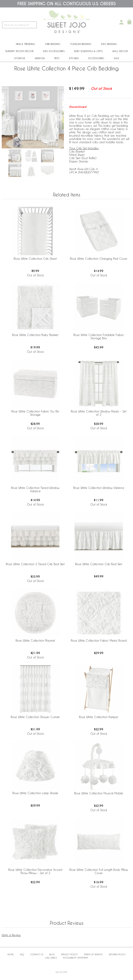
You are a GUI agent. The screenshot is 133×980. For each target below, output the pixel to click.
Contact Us (37, 954)
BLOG (52, 954)
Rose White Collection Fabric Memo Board (99, 640)
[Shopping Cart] (129, 22)
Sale (116, 58)
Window (40, 58)
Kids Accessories (54, 51)
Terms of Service (93, 954)
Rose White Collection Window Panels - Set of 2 (99, 413)
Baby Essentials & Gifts (88, 51)
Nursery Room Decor (19, 51)
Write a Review (11, 935)
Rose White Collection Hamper (99, 717)
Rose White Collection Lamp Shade (35, 793)
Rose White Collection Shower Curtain (35, 717)
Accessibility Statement (76, 958)
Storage (20, 58)
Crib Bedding (53, 44)
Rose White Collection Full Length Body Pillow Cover (99, 871)
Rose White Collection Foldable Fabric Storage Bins (99, 336)
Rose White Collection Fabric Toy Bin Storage (35, 413)
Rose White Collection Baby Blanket (35, 335)
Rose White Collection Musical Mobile (99, 793)
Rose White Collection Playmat (35, 640)
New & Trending (26, 44)
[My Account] (121, 22)
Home (11, 954)
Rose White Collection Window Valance (99, 488)
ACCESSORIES (96, 58)
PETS (57, 58)
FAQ (22, 954)
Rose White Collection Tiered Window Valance (35, 489)
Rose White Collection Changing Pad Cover (99, 259)
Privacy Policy (69, 954)
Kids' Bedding (109, 44)
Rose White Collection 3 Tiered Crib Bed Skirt (35, 564)
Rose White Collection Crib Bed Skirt (99, 564)
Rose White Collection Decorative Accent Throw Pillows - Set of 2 (35, 871)
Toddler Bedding (81, 44)
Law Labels (51, 958)
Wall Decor (120, 51)
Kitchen (74, 58)
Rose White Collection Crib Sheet (35, 259)
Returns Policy (117, 954)
